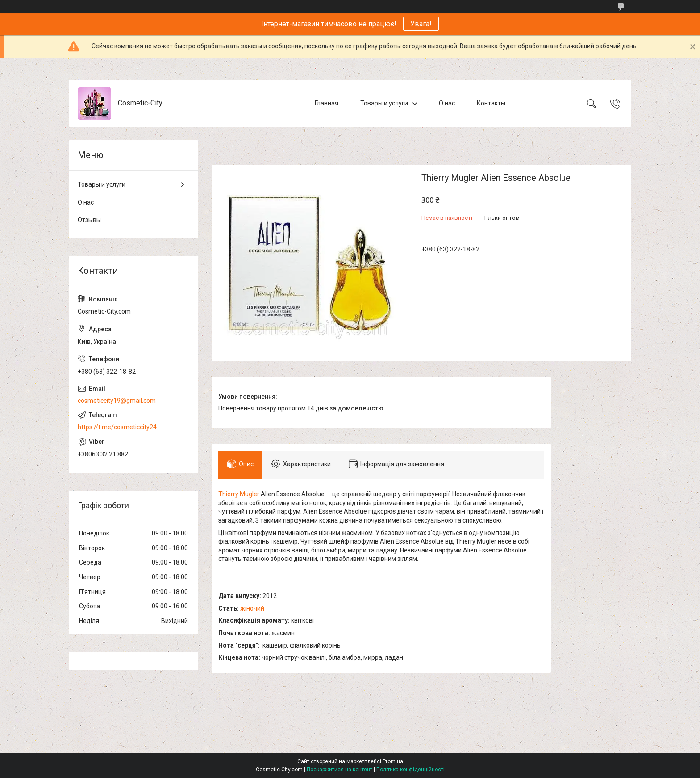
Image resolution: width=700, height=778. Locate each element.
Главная (327, 103)
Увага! (421, 24)
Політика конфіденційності (410, 770)
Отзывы (89, 220)
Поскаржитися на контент (340, 770)
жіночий (252, 608)
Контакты (491, 103)
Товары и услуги (384, 103)
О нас (447, 103)
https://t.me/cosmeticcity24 (117, 427)
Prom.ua (393, 761)
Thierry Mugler (239, 494)
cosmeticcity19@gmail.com (117, 401)
